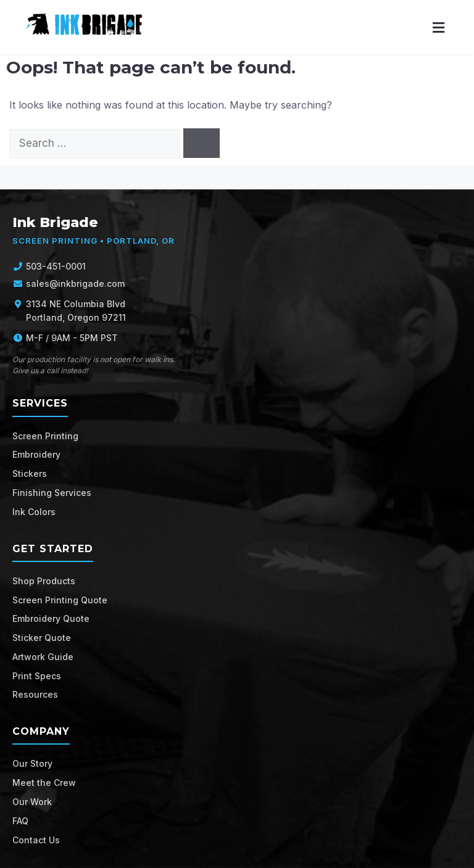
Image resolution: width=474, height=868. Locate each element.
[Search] (202, 143)
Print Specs (37, 676)
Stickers (30, 473)
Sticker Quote (42, 638)
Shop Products (44, 581)
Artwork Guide (43, 657)
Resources (35, 694)
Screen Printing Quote (60, 600)
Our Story (32, 763)
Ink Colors (34, 512)
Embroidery (36, 454)
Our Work (32, 802)
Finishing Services (52, 493)
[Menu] (439, 27)
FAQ (20, 821)
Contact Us (36, 840)
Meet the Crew (44, 783)
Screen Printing (45, 436)
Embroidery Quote (51, 618)
